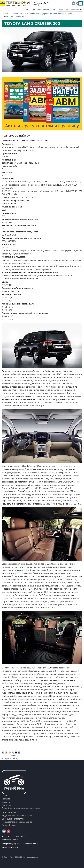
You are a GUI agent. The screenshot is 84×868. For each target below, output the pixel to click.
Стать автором (9, 813)
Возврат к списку (10, 759)
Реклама (6, 799)
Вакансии (6, 802)
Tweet (14, 755)
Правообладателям (11, 825)
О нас (4, 796)
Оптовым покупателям (13, 819)
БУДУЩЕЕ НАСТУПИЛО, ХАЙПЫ (17, 816)
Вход (28, 9)
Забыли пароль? (49, 9)
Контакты (6, 805)
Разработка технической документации (21, 808)
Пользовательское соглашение (17, 822)
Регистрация (36, 9)
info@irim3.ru (10, 847)
